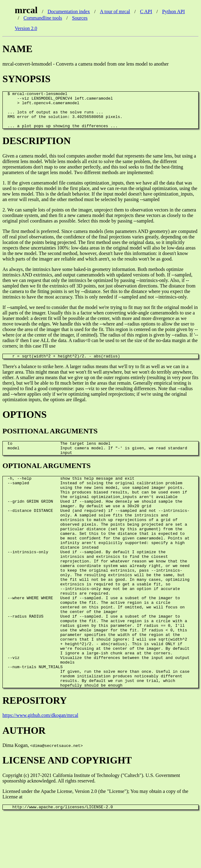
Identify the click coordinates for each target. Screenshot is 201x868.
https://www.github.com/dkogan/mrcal (40, 769)
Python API (173, 11)
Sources (80, 18)
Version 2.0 (26, 28)
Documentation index (69, 11)
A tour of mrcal (115, 11)
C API (146, 11)
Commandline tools (43, 18)
